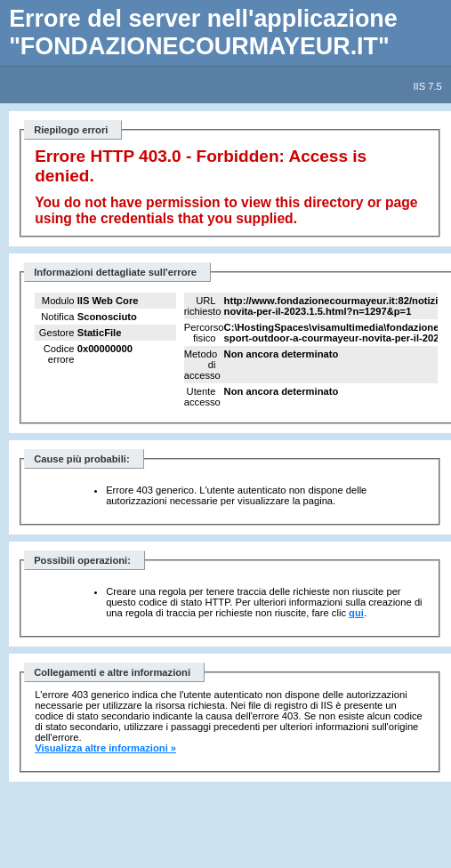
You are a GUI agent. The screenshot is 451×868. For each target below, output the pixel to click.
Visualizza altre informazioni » (105, 748)
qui (356, 613)
